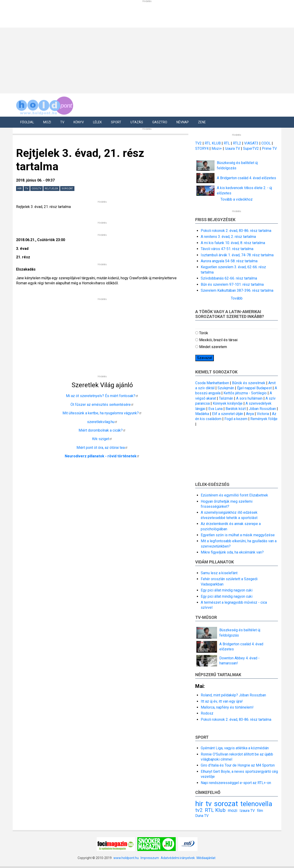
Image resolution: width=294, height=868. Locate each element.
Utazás (137, 122)
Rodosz (207, 713)
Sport (116, 122)
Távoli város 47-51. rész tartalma (227, 249)
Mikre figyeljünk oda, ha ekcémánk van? (232, 552)
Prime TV (269, 149)
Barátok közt (236, 409)
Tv (62, 122)
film (260, 811)
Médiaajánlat (206, 858)
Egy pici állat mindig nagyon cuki (227, 590)
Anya (250, 414)
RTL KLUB (213, 143)
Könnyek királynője (228, 403)
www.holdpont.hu (126, 858)
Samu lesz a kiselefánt (219, 573)
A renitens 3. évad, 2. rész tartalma (228, 237)
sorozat (67, 189)
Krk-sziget (102, 439)
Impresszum (150, 858)
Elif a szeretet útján (228, 414)
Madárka (202, 414)
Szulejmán (226, 388)
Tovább (237, 298)
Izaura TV (233, 149)
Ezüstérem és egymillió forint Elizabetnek (234, 495)
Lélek (97, 122)
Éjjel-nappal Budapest (254, 388)
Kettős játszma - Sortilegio (245, 393)
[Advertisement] (145, 60)
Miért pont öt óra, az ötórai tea (102, 448)
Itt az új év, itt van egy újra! (222, 701)
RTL (227, 143)
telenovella (256, 804)
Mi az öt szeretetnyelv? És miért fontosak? (102, 396)
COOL (266, 143)
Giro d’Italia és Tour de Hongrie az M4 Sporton (238, 765)
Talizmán (226, 398)
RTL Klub (215, 810)
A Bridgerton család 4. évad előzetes (246, 178)
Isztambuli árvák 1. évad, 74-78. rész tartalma (237, 255)
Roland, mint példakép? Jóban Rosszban (233, 695)
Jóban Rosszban (262, 409)
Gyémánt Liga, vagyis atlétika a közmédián (235, 748)
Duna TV (202, 816)
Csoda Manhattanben (212, 383)
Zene (202, 122)
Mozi (47, 122)
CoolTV (37, 189)
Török (204, 333)
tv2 (199, 810)
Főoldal (27, 122)
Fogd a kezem (236, 419)
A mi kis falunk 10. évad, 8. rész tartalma (233, 243)
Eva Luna (215, 409)
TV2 (198, 143)
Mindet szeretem (213, 347)
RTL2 (237, 143)
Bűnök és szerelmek (249, 383)
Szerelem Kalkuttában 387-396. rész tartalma (237, 290)
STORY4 (202, 149)
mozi (233, 810)
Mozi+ (217, 149)
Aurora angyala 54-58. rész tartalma (229, 261)
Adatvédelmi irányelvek (178, 858)
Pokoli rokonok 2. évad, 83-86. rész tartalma (236, 231)
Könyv (79, 122)
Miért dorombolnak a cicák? (102, 430)
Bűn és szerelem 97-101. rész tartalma (232, 284)
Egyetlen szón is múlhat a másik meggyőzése (238, 535)
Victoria (263, 414)
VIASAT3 (251, 143)
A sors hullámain (249, 398)
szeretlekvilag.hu (102, 422)
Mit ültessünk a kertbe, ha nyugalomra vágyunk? (102, 413)
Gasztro (160, 122)
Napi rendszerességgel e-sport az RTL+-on (236, 783)
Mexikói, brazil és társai (218, 340)
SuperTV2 (251, 149)
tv (27, 189)
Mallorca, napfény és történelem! (227, 707)
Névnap (183, 122)
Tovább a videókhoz (237, 199)
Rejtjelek (51, 189)
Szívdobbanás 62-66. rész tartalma (229, 278)
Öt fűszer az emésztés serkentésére (102, 405)
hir (20, 189)
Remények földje (264, 419)
